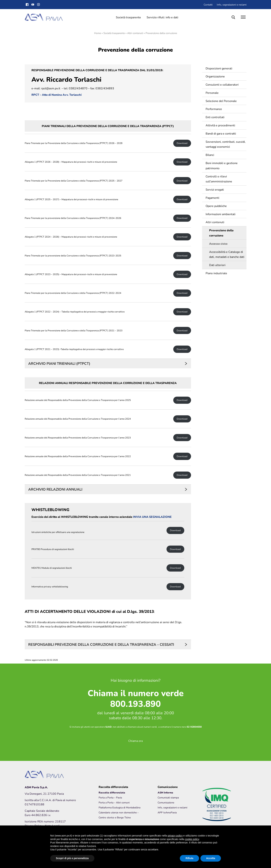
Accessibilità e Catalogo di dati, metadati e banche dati (226, 254)
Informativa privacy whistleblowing (50, 587)
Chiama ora (135, 741)
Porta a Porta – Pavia (110, 797)
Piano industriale (216, 273)
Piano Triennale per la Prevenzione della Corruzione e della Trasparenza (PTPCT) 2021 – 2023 (74, 331)
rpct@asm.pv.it (51, 88)
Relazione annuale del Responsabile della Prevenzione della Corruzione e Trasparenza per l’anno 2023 (78, 438)
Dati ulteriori (217, 265)
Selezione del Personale (220, 101)
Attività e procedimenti (220, 125)
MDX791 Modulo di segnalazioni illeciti (52, 568)
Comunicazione (166, 802)
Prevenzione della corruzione (221, 233)
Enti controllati (214, 117)
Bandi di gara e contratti (220, 133)
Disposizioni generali (218, 68)
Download (182, 143)
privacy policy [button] (175, 836)
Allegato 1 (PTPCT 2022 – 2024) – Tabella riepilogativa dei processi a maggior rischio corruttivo (75, 312)
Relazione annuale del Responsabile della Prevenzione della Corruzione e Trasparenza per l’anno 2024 (78, 419)
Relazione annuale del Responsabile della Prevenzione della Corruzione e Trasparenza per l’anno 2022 (78, 456)
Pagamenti (212, 198)
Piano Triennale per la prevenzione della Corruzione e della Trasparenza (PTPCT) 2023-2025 (73, 256)
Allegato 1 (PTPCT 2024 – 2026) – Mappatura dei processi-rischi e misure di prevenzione (71, 237)
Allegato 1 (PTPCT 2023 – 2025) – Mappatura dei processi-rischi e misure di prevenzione (71, 274)
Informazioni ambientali (220, 214)
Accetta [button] (211, 858)
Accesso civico (218, 244)
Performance (213, 109)
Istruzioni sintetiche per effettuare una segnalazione (58, 532)
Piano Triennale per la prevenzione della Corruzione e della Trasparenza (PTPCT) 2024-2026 (73, 218)
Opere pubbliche (215, 206)
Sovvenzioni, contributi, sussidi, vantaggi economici (225, 144)
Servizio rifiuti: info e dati (162, 17)
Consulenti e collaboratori (221, 84)
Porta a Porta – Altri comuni (114, 802)
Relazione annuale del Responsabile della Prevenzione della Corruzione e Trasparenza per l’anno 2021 (78, 475)
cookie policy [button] (192, 839)
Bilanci (209, 155)
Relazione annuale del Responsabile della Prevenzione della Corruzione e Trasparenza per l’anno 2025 (78, 400)
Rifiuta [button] (189, 858)
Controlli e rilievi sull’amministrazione (218, 179)
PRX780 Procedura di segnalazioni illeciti (53, 549)
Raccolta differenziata (112, 792)
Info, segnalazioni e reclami (232, 5)
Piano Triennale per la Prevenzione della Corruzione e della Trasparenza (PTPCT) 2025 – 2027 (74, 181)
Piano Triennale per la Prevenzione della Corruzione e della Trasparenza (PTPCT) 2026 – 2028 (74, 143)
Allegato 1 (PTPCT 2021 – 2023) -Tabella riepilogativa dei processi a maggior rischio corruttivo (74, 349)
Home (98, 33)
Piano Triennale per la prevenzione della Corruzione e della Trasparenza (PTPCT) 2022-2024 (73, 293)
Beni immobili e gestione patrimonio (221, 165)
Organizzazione (214, 76)
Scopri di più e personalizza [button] (72, 858)
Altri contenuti (135, 33)
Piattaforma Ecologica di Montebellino (120, 807)
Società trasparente (128, 17)
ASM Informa (165, 792)
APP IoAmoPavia (167, 812)
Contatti (208, 5)
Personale (211, 93)
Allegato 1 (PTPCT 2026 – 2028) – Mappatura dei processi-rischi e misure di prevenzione (71, 162)
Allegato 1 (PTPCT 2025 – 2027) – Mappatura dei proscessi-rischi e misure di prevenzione (71, 199)
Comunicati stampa (168, 797)
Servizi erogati (214, 189)
